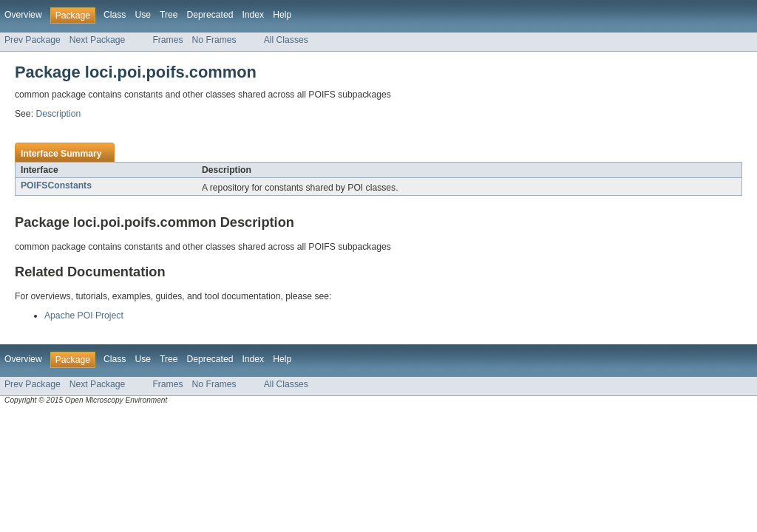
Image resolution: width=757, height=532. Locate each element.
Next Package (98, 40)
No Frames (214, 40)
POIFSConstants (56, 185)
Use (143, 15)
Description (58, 114)
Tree (169, 15)
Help (282, 15)
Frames (167, 40)
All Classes (286, 40)
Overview (23, 15)
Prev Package (33, 40)
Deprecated (210, 15)
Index (253, 15)
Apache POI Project (84, 316)
